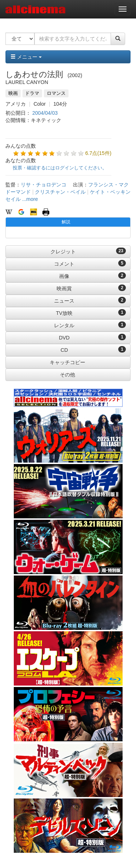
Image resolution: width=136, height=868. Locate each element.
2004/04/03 (45, 113)
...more (30, 199)
